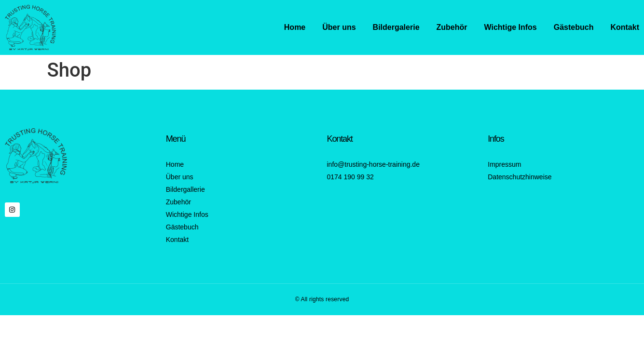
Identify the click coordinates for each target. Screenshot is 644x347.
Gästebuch (574, 27)
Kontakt (625, 27)
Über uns (339, 27)
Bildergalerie (396, 27)
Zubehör (452, 27)
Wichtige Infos (511, 27)
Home (295, 27)
